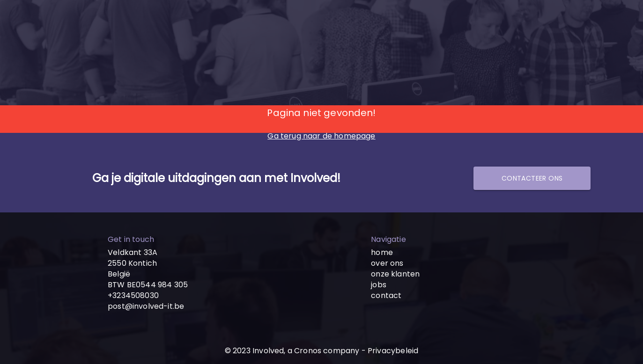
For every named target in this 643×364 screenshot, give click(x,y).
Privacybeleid (393, 351)
